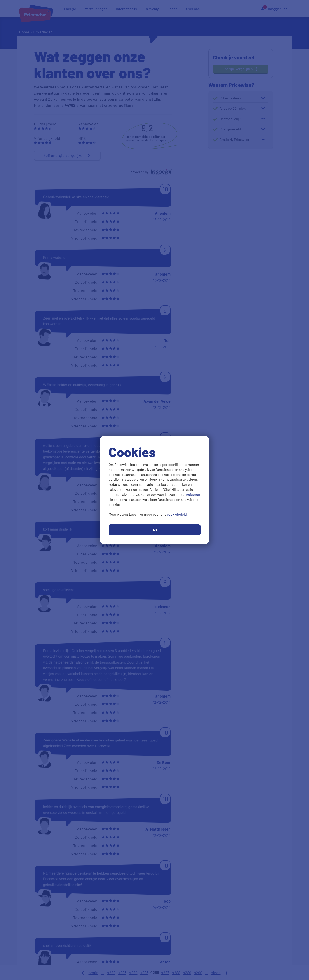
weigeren (193, 494)
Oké (154, 530)
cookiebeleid (177, 514)
